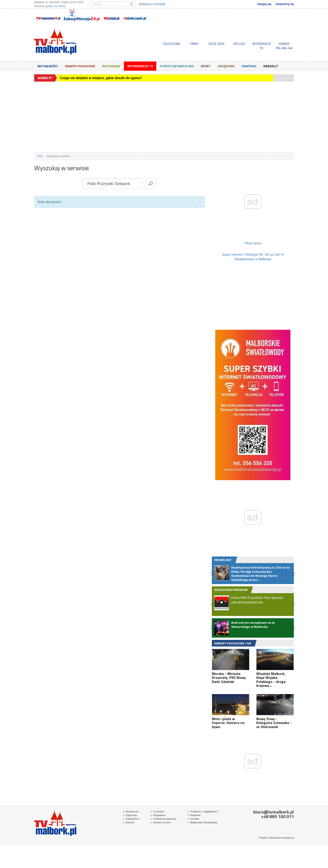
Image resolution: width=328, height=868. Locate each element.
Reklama (145, 4)
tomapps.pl (288, 838)
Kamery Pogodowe (80, 66)
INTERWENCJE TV (262, 46)
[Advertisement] (164, 117)
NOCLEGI (239, 44)
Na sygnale (111, 66)
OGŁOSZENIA (172, 44)
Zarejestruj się (285, 4)
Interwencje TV (140, 66)
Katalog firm (131, 819)
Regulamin (158, 815)
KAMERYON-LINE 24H (284, 46)
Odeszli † (271, 66)
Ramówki (249, 66)
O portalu (157, 811)
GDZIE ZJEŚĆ (217, 44)
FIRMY (194, 44)
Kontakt (160, 4)
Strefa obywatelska (177, 66)
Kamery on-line (161, 822)
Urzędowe (226, 66)
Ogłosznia (130, 815)
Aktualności (48, 66)
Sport (206, 66)
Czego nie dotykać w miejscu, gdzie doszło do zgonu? (101, 78)
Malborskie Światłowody (203, 822)
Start (40, 156)
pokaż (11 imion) (56, 6)
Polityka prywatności (164, 819)
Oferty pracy (253, 243)
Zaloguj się (264, 4)
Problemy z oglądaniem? (203, 811)
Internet (129, 822)
